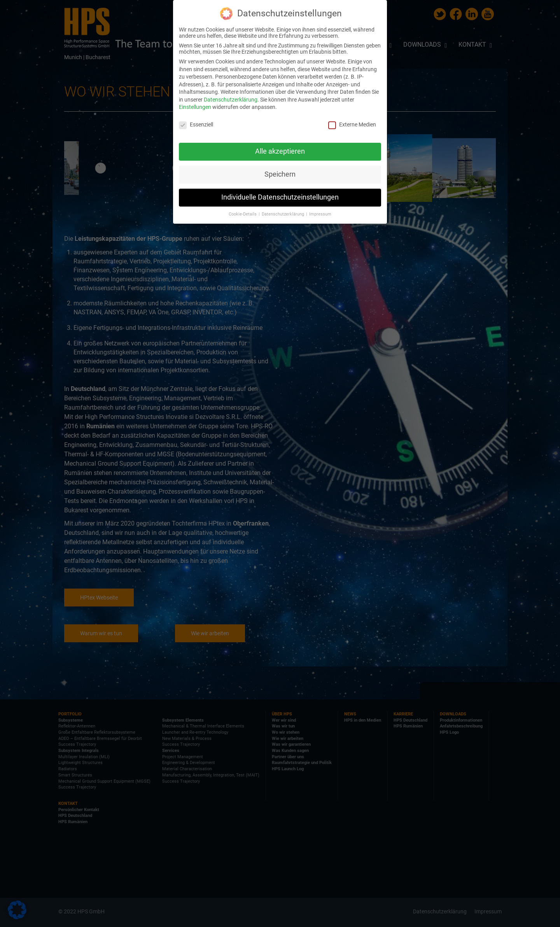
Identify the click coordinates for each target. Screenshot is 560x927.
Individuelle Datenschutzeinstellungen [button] (280, 197)
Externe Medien (352, 124)
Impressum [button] (320, 214)
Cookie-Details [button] (243, 214)
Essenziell (196, 124)
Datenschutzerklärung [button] (283, 214)
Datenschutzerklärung (231, 100)
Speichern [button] (280, 174)
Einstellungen (195, 107)
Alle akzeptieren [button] (280, 151)
